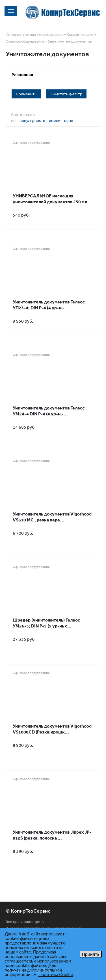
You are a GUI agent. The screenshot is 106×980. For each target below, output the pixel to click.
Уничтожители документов (70, 41)
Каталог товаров (80, 35)
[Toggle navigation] (11, 11)
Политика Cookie (56, 974)
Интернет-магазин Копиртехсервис (34, 35)
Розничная (22, 75)
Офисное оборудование (25, 41)
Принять (91, 954)
